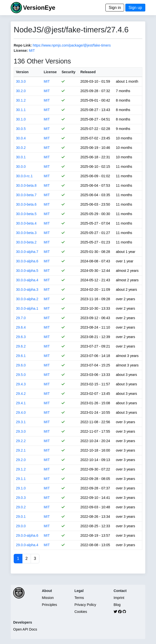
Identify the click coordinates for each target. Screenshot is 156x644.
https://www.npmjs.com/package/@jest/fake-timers (72, 45)
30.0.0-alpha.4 (27, 280)
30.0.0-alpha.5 (27, 271)
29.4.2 (21, 394)
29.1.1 (21, 479)
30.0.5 (21, 129)
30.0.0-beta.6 (26, 204)
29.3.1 (21, 422)
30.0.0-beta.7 (26, 195)
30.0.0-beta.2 (26, 242)
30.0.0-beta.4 (26, 223)
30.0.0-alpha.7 (27, 252)
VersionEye (39, 8)
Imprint (119, 598)
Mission (48, 598)
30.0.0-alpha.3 (27, 290)
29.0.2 (21, 507)
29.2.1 (21, 450)
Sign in (115, 8)
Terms (79, 598)
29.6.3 (21, 337)
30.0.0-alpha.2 (27, 299)
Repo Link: (23, 45)
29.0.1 (21, 517)
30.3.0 (21, 81)
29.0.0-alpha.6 (27, 535)
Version (22, 72)
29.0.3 (21, 498)
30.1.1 (21, 110)
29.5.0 (21, 375)
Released (88, 72)
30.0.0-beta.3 (26, 233)
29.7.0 (21, 318)
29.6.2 (21, 346)
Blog (117, 605)
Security (68, 72)
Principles (49, 605)
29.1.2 (21, 469)
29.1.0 (21, 488)
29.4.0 (21, 412)
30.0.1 (21, 157)
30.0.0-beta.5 (26, 214)
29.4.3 (21, 384)
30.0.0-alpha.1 (27, 308)
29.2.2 (21, 441)
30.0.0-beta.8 (26, 185)
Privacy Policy (85, 605)
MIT (32, 51)
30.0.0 (21, 167)
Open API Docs (25, 629)
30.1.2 (21, 100)
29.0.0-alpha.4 (27, 545)
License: (21, 51)
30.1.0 (21, 119)
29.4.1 (21, 403)
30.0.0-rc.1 (24, 176)
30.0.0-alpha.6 (27, 261)
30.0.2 (21, 148)
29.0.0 (21, 526)
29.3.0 (21, 431)
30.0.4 (21, 138)
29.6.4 (21, 327)
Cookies (81, 612)
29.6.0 (21, 365)
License (50, 72)
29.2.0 (21, 460)
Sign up (135, 8)
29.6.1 (21, 356)
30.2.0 (21, 91)
